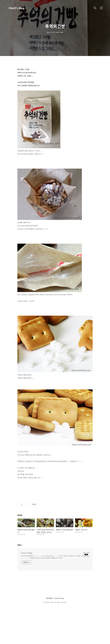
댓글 (20, 581)
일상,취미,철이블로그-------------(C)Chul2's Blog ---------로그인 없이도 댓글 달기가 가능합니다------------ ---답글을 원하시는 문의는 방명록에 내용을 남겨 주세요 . (52, 592)
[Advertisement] (55, 80)
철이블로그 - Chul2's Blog (55, 634)
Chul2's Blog (16, 8)
